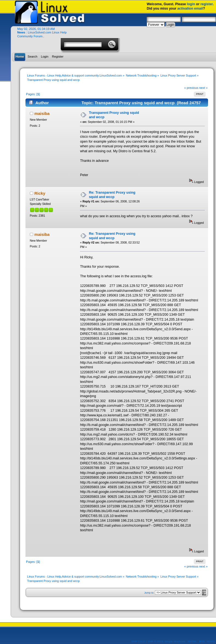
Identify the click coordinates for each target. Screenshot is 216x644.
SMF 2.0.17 (139, 641)
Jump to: (149, 593)
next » (204, 88)
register (207, 4)
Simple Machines (175, 641)
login (191, 4)
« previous (191, 88)
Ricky (40, 193)
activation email (190, 9)
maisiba (42, 113)
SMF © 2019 (155, 641)
